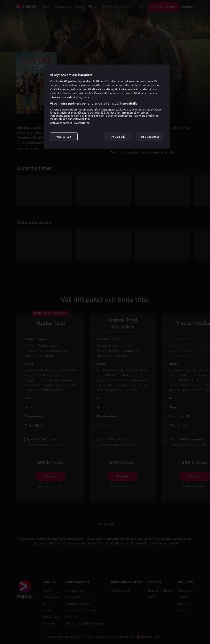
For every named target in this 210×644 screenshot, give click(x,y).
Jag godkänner (150, 137)
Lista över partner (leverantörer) (70, 123)
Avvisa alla (118, 137)
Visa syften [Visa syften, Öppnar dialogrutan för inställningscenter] (64, 137)
